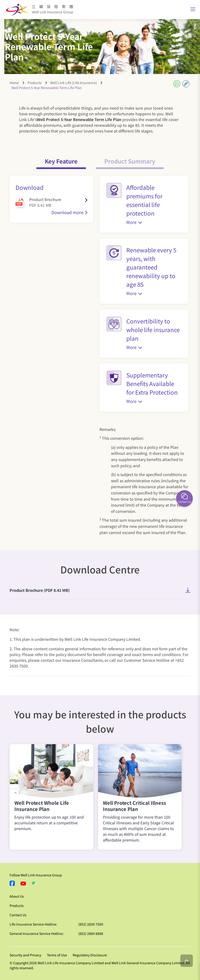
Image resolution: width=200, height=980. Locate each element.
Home (14, 83)
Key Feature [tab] (61, 161)
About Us (17, 896)
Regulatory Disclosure (90, 955)
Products (35, 83)
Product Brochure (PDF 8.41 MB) (40, 590)
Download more (67, 212)
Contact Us (18, 915)
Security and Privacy (25, 955)
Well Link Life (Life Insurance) (74, 83)
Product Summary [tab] (130, 161)
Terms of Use (57, 955)
